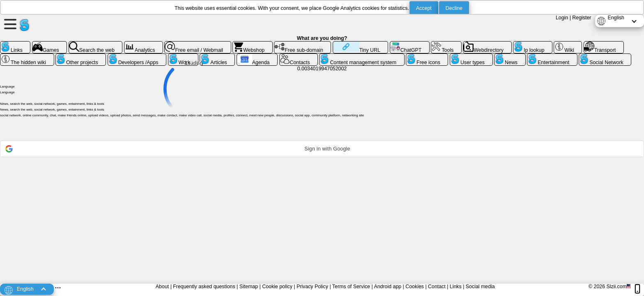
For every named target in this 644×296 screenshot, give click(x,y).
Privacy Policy (312, 287)
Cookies (415, 287)
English (616, 18)
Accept (424, 8)
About (162, 287)
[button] (322, 149)
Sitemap (249, 287)
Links (456, 287)
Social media (480, 287)
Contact (437, 287)
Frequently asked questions (204, 287)
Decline (454, 8)
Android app (388, 287)
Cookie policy (277, 287)
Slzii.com (616, 287)
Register (582, 18)
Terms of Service (351, 287)
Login (562, 18)
